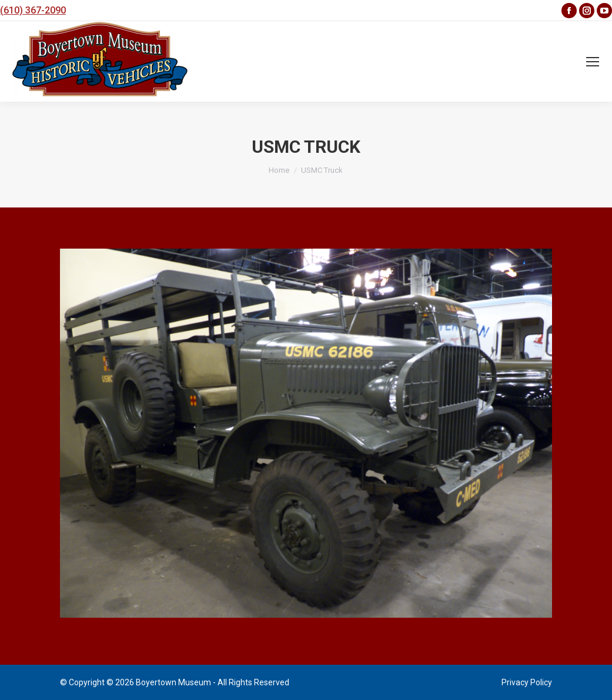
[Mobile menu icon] (593, 62)
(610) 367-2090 (33, 10)
